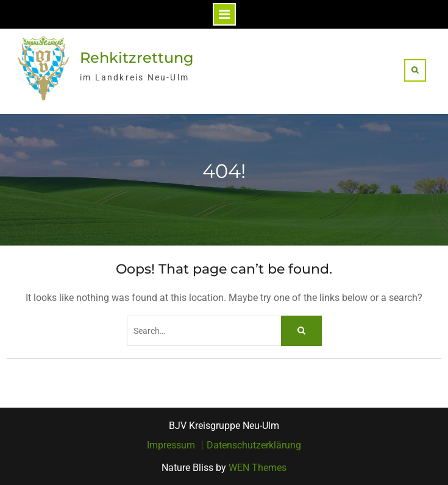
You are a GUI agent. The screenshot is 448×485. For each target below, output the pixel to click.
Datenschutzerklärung (254, 445)
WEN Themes (258, 468)
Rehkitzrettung (137, 58)
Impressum (171, 445)
